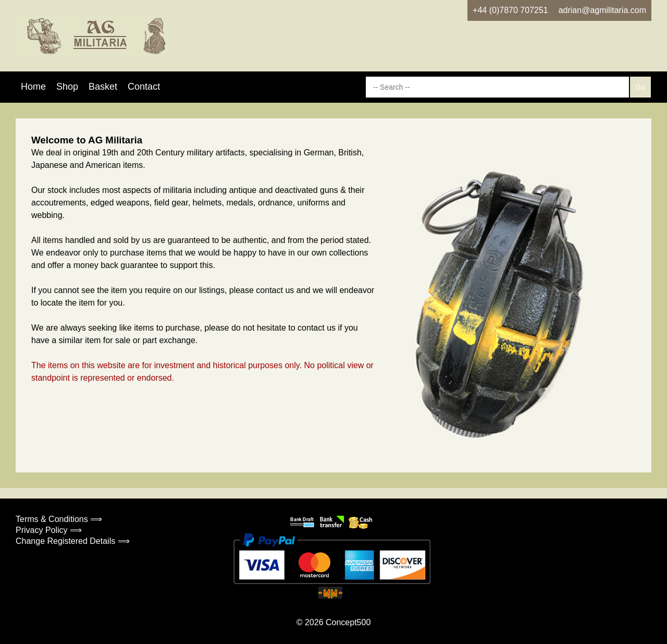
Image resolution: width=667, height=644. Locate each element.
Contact (144, 87)
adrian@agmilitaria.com (602, 10)
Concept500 (348, 622)
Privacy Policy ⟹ (49, 530)
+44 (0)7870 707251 (510, 10)
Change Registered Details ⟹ (73, 541)
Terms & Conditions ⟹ (59, 519)
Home (33, 87)
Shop (67, 87)
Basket (103, 87)
